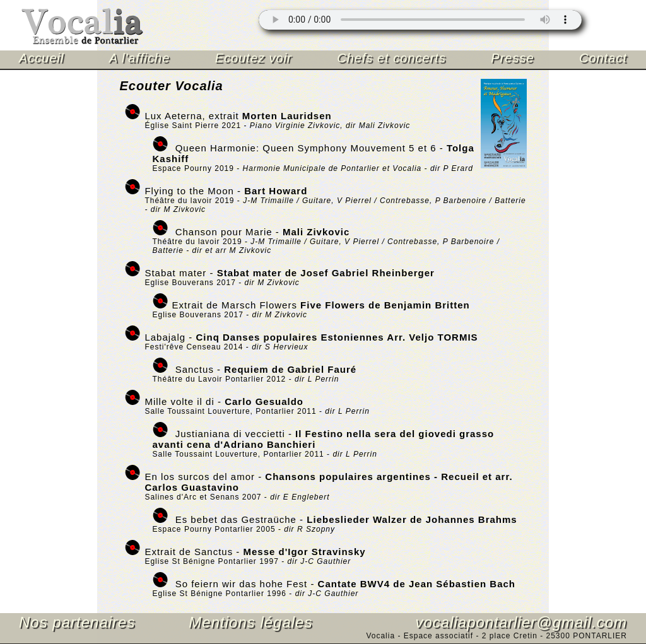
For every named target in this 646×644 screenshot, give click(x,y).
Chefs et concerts (391, 58)
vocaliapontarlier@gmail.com (521, 622)
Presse (512, 58)
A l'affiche (139, 58)
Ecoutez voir (254, 58)
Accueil (41, 58)
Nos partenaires (77, 622)
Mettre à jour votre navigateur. (420, 20)
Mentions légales (250, 622)
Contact (603, 58)
